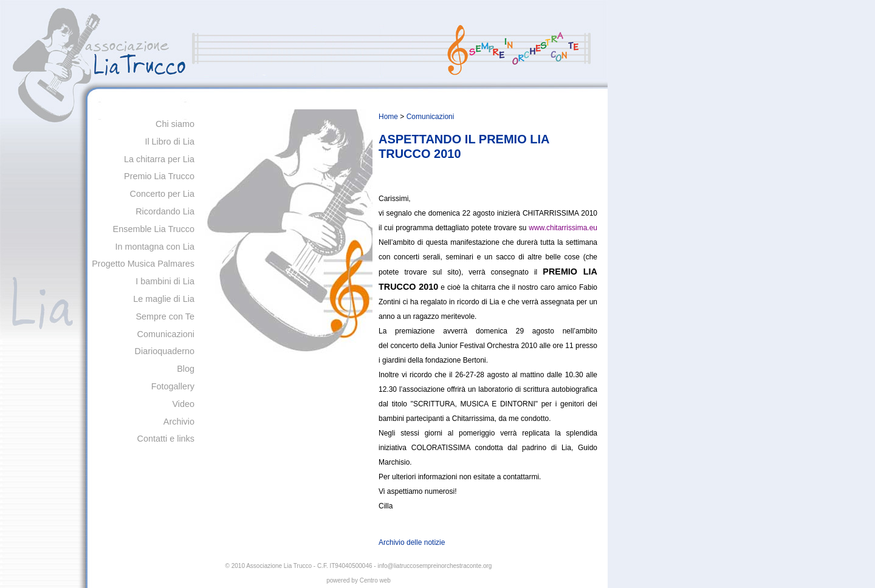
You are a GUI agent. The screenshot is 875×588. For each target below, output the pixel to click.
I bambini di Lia (165, 281)
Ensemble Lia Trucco (154, 229)
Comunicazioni (166, 334)
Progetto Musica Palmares (143, 264)
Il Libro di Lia (170, 142)
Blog (186, 369)
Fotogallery (173, 386)
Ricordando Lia (165, 211)
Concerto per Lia (162, 194)
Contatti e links (166, 439)
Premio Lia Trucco (159, 176)
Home (388, 117)
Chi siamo (175, 124)
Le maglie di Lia (164, 299)
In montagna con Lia (155, 247)
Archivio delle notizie (412, 542)
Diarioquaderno (165, 351)
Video (183, 404)
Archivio (179, 422)
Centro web (375, 580)
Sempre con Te (165, 316)
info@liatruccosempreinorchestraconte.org (434, 566)
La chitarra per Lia (159, 159)
